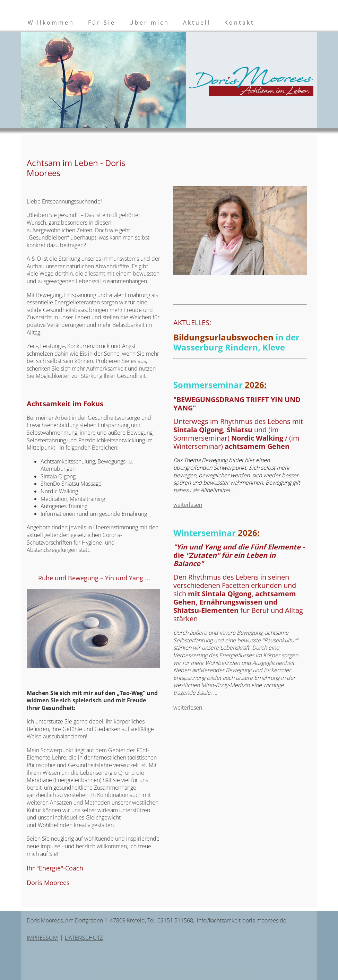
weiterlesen (188, 505)
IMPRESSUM (42, 938)
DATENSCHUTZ (84, 938)
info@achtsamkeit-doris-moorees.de (242, 920)
